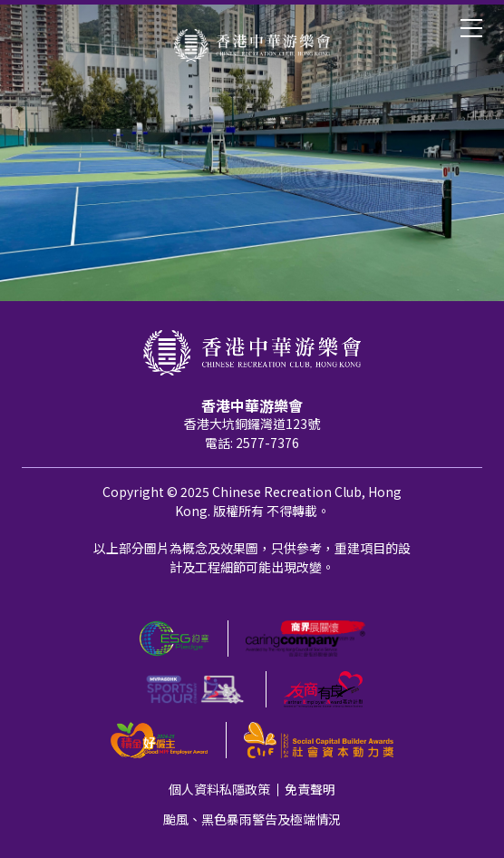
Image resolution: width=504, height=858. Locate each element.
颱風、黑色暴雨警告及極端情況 (252, 819)
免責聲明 (310, 789)
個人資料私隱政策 (219, 789)
